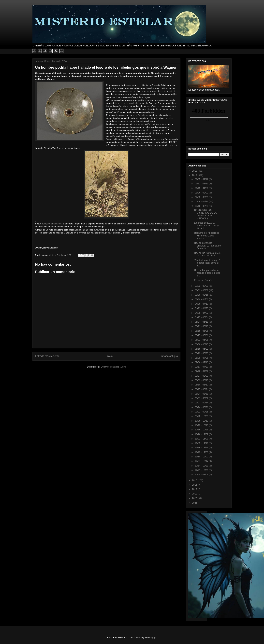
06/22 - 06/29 (202, 353)
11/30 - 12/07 (202, 457)
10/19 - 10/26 (202, 430)
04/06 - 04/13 (202, 304)
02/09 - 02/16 (202, 202)
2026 (195, 503)
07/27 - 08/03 (202, 376)
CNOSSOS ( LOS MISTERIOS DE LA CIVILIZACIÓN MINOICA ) (205, 214)
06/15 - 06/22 (202, 349)
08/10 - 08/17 (202, 385)
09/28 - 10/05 (202, 416)
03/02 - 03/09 (202, 290)
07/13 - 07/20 (202, 367)
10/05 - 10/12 (202, 421)
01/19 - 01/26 (202, 188)
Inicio (110, 356)
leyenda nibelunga (53, 224)
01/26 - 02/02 (202, 193)
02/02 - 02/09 (202, 197)
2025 (195, 498)
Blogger (153, 637)
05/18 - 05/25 (202, 331)
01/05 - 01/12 (202, 179)
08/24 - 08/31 (202, 394)
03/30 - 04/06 (202, 299)
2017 (195, 489)
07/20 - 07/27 (202, 371)
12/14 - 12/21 (202, 466)
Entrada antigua (169, 356)
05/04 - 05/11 (202, 322)
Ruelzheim (143, 115)
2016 (195, 485)
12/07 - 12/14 (202, 461)
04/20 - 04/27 (202, 313)
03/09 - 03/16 (202, 295)
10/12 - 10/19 (202, 425)
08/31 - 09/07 (202, 398)
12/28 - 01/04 (202, 475)
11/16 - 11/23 (202, 448)
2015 (195, 480)
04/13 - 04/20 (202, 308)
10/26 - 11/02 (202, 434)
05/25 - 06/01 (202, 335)
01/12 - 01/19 (202, 184)
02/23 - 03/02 (202, 286)
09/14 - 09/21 (202, 407)
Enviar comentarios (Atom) (113, 367)
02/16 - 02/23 (202, 206)
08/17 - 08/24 (202, 389)
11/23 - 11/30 (202, 452)
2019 (195, 494)
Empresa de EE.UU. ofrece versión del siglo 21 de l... (207, 226)
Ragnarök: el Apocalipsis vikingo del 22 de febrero (207, 236)
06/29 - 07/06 (202, 358)
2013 (195, 171)
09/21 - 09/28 (202, 412)
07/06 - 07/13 (202, 362)
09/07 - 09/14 (202, 403)
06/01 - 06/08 (202, 340)
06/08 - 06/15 (202, 344)
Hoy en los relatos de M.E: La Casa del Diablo (208, 254)
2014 (195, 175)
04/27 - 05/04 (202, 317)
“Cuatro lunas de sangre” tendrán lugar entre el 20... (207, 263)
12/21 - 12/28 (202, 470)
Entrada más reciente (47, 356)
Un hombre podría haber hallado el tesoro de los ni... (207, 273)
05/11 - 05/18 (202, 326)
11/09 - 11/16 (202, 443)
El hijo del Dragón (203, 280)
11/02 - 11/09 (202, 439)
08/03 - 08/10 (202, 380)
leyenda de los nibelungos (130, 103)
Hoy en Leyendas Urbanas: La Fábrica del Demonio (208, 246)
